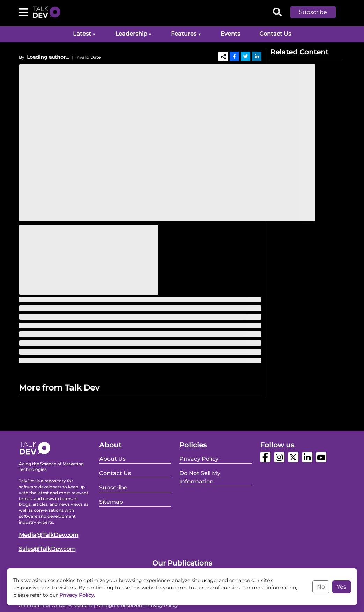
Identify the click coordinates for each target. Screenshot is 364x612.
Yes (341, 587)
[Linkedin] (257, 56)
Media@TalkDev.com (49, 535)
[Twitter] (246, 56)
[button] (318, 12)
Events (230, 34)
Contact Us (275, 34)
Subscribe (313, 12)
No (321, 587)
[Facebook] (234, 56)
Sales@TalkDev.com (47, 549)
